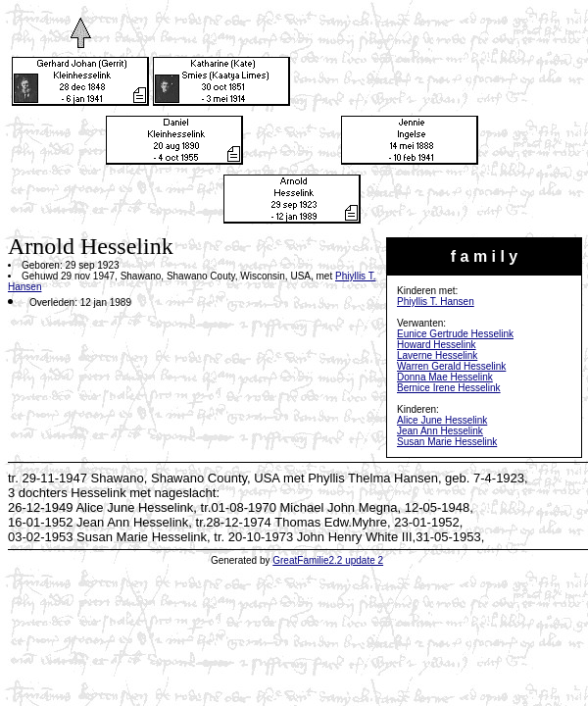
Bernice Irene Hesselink (449, 388)
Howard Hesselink (437, 345)
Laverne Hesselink (437, 355)
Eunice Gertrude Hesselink (455, 334)
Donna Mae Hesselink (445, 377)
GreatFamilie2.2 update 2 (328, 560)
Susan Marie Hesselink (447, 442)
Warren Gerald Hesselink (451, 366)
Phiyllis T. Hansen (436, 302)
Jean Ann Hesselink (440, 431)
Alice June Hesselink (442, 420)
